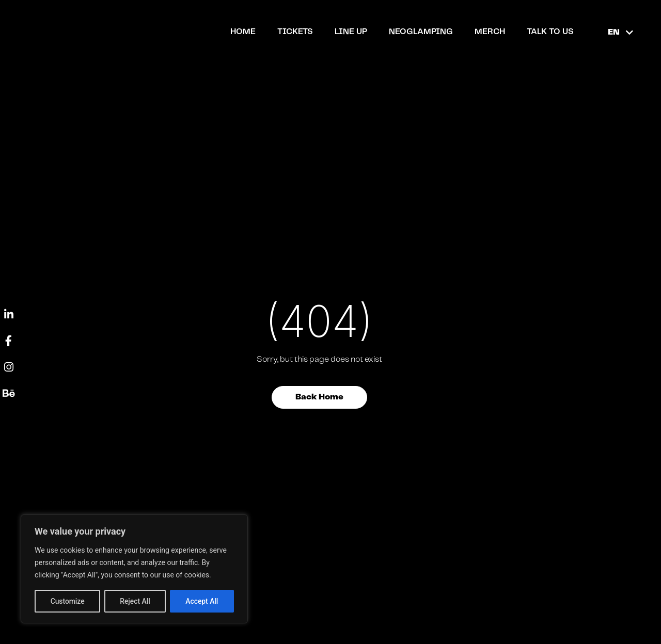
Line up (351, 32)
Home (243, 32)
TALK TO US (550, 32)
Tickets (295, 32)
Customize (67, 601)
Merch (490, 32)
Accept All (202, 601)
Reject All (135, 601)
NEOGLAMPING (421, 32)
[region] (134, 569)
